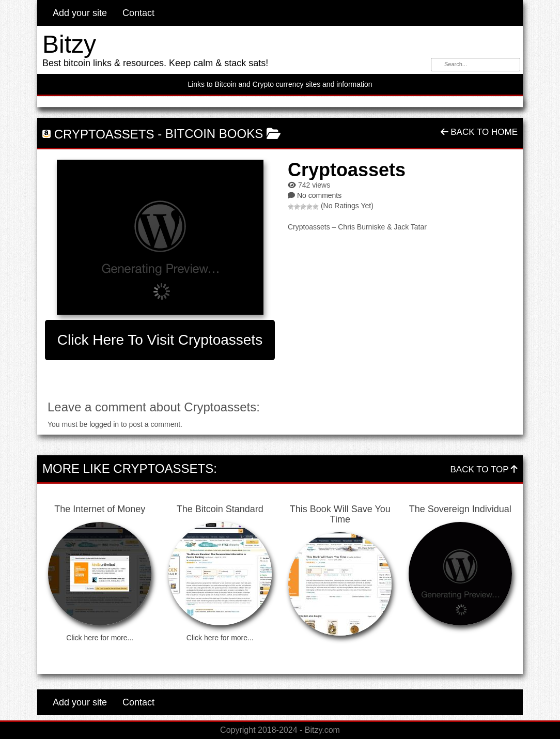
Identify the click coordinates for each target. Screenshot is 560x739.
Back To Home (479, 132)
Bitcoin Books (214, 134)
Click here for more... (100, 638)
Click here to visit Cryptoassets (160, 340)
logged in (104, 424)
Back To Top (484, 469)
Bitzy (69, 44)
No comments (319, 195)
